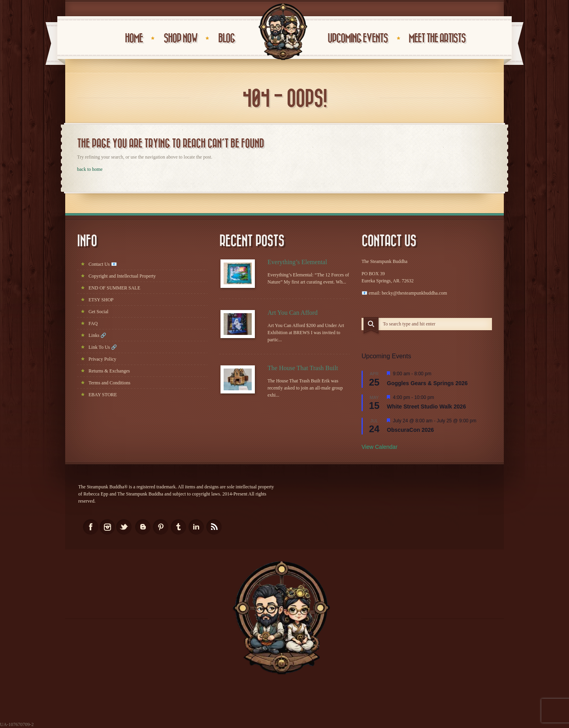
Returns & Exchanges (109, 371)
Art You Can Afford (293, 313)
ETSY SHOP (101, 300)
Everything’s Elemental (297, 262)
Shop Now (180, 39)
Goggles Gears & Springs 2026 (427, 383)
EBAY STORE (103, 395)
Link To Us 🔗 (103, 347)
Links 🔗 (97, 335)
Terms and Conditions (109, 383)
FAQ (93, 323)
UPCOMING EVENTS (358, 39)
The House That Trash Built (303, 368)
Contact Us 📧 (103, 264)
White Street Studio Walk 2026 (426, 407)
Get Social (98, 312)
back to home (90, 169)
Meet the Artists (437, 39)
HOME (134, 39)
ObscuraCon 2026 (410, 430)
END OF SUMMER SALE (114, 288)
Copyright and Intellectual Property (122, 276)
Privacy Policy (102, 359)
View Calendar (380, 447)
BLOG (226, 39)
